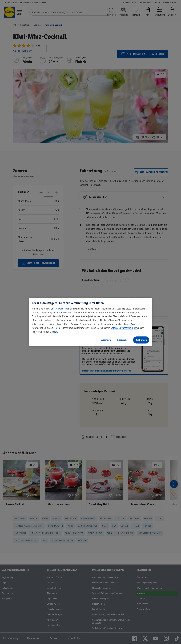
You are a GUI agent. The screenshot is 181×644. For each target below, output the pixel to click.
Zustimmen (141, 340)
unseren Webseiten (60, 309)
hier (55, 332)
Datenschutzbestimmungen (124, 328)
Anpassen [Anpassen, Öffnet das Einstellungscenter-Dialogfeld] (122, 340)
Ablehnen (106, 340)
